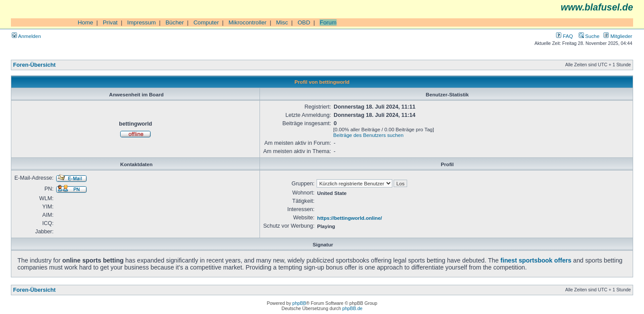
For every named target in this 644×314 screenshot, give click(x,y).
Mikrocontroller (248, 22)
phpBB (299, 303)
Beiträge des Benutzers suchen (368, 135)
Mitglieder (618, 36)
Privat (110, 22)
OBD (304, 22)
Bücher (175, 22)
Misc (282, 22)
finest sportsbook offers (536, 260)
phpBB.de (352, 308)
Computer (206, 22)
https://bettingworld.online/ (349, 218)
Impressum (142, 22)
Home (85, 22)
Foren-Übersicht (34, 65)
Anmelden (26, 36)
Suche (589, 36)
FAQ (564, 36)
